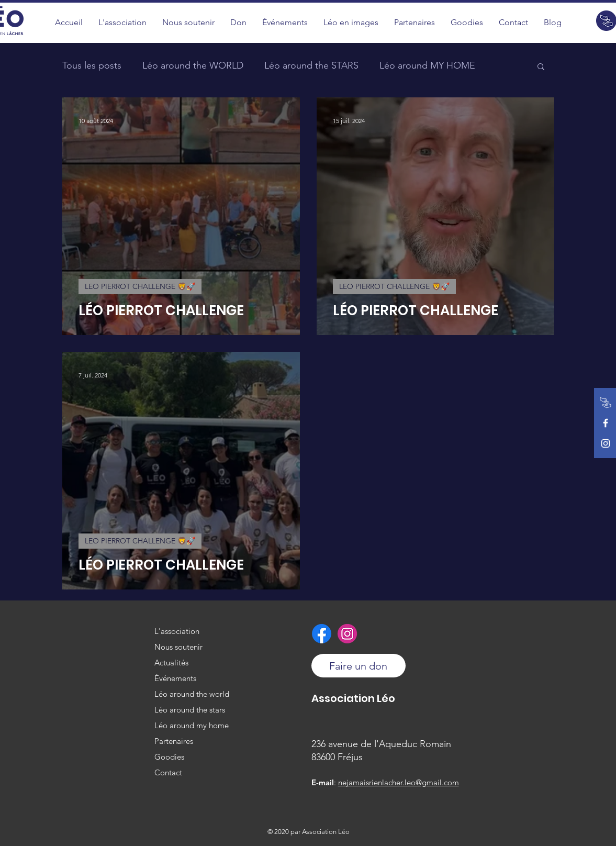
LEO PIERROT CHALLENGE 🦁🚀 (140, 286)
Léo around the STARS (311, 65)
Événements (175, 678)
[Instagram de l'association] (606, 443)
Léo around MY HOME (427, 65)
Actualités (171, 663)
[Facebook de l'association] (606, 423)
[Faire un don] (606, 403)
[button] (351, 22)
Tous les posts (92, 65)
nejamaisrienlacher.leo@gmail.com (399, 782)
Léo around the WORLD (193, 65)
